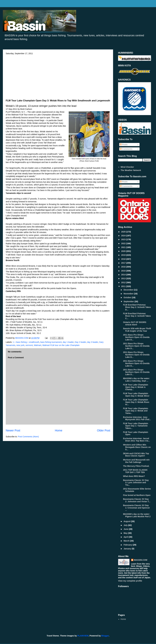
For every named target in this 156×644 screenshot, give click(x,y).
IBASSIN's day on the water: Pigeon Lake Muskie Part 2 (137, 515)
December (129, 290)
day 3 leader (93, 342)
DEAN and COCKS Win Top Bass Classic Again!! (136, 455)
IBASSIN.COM (22, 338)
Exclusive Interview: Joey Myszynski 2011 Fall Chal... (137, 418)
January (128, 549)
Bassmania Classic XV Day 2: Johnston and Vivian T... (137, 500)
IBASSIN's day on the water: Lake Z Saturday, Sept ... (136, 380)
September (129, 301)
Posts (124, 145)
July (126, 525)
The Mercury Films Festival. (136, 466)
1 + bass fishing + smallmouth (26, 342)
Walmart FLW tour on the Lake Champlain (61, 345)
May (126, 533)
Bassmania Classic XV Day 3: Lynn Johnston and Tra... (136, 483)
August (127, 521)
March (127, 541)
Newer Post (13, 430)
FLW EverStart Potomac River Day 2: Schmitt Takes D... (137, 307)
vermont (29, 345)
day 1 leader (68, 342)
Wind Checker (127, 167)
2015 (124, 271)
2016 (124, 267)
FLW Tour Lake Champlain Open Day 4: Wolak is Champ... (136, 387)
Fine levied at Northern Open (137, 495)
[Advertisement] (58, 76)
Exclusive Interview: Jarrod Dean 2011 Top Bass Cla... (136, 440)
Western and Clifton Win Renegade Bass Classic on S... (137, 447)
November (129, 294)
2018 (124, 259)
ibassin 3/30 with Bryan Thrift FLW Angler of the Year (137, 330)
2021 (124, 247)
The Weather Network (131, 170)
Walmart (38, 345)
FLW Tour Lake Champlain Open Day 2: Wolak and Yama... (136, 411)
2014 (124, 275)
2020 (124, 251)
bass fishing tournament (51, 342)
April (126, 537)
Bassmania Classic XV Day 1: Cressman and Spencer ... (136, 508)
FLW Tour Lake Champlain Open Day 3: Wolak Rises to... (136, 402)
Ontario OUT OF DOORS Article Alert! (135, 323)
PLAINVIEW (83, 636)
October (128, 297)
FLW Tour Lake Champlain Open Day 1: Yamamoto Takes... (136, 426)
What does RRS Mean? (134, 476)
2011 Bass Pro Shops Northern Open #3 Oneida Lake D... (136, 337)
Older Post (104, 430)
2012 (124, 282)
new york (20, 345)
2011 (124, 286)
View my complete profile (130, 581)
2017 (124, 263)
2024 (124, 236)
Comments (126, 149)
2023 (124, 239)
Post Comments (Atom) (28, 437)
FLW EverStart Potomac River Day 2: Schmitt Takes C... (137, 316)
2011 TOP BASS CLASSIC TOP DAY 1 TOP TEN (135, 471)
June (126, 529)
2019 (124, 255)
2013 (124, 278)
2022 (124, 243)
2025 (124, 232)
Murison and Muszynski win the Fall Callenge (136, 461)
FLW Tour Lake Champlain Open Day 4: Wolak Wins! (136, 395)
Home (59, 430)
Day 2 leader (81, 342)
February (128, 545)
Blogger (105, 636)
